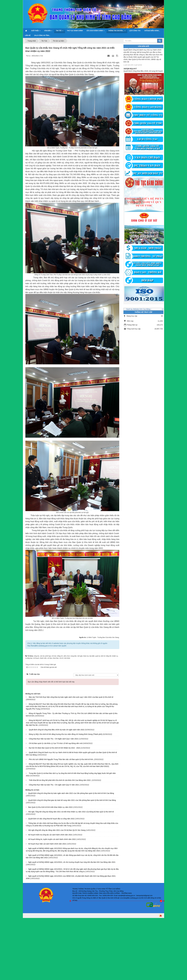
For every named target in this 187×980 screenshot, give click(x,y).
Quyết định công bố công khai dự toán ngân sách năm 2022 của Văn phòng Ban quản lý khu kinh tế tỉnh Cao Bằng (71, 793)
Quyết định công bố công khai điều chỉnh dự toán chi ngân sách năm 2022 (57, 730)
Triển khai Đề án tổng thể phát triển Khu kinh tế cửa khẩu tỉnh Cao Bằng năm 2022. (60, 780)
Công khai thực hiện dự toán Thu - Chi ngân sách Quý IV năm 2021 (54, 785)
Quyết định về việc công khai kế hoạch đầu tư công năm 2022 (51, 819)
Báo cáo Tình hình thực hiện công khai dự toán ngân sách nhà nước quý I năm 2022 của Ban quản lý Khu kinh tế (71, 697)
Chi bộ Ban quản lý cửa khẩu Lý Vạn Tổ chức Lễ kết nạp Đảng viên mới (56, 743)
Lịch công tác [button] (135, 31)
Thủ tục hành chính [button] (75, 31)
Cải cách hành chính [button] (96, 31)
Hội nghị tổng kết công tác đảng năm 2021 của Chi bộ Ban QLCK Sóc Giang (57, 830)
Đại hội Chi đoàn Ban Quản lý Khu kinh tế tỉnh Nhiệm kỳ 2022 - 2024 (54, 748)
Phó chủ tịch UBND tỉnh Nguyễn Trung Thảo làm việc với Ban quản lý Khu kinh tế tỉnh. (61, 759)
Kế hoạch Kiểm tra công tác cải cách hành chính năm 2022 (50, 835)
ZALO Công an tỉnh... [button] (42, 35)
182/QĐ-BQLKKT (130, 72)
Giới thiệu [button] (36, 31)
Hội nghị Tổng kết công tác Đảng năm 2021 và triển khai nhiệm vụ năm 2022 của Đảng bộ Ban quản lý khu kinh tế (71, 812)
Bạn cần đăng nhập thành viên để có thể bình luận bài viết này (51, 682)
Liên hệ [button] (28, 35)
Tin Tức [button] (60, 31)
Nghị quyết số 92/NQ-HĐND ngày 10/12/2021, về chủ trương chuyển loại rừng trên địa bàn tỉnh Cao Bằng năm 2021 (72, 862)
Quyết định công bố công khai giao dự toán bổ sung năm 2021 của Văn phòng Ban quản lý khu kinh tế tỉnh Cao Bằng (72, 800)
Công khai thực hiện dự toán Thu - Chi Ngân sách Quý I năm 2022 (54, 739)
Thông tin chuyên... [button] (117, 31)
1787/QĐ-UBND (129, 50)
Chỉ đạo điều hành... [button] (152, 31)
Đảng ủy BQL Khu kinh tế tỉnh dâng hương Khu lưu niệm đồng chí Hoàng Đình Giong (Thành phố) (65, 734)
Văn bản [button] (48, 31)
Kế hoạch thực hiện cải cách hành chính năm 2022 (47, 844)
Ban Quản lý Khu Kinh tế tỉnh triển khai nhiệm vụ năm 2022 (50, 807)
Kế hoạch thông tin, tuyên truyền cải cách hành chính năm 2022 (52, 839)
